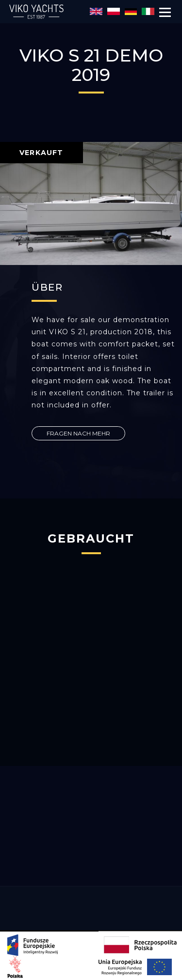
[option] (91, 203)
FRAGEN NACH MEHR (78, 433)
